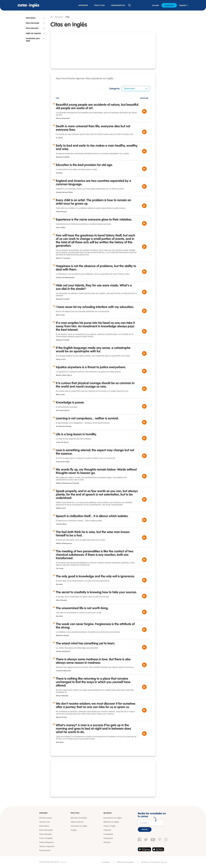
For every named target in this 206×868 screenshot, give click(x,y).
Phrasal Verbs (45, 850)
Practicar (75, 813)
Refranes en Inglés (111, 822)
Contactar (106, 862)
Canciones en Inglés (79, 826)
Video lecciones (77, 822)
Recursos (108, 813)
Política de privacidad (125, 862)
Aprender (43, 813)
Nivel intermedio (46, 830)
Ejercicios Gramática (79, 818)
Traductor (107, 830)
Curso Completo (46, 838)
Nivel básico (44, 826)
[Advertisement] (103, 50)
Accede (156, 5)
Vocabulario (108, 838)
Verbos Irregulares (47, 846)
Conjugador (108, 834)
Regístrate (169, 5)
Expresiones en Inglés (113, 818)
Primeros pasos (46, 818)
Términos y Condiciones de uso (154, 862)
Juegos (74, 830)
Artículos (107, 842)
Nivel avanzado (45, 834)
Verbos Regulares (47, 842)
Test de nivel (44, 822)
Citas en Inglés (110, 826)
